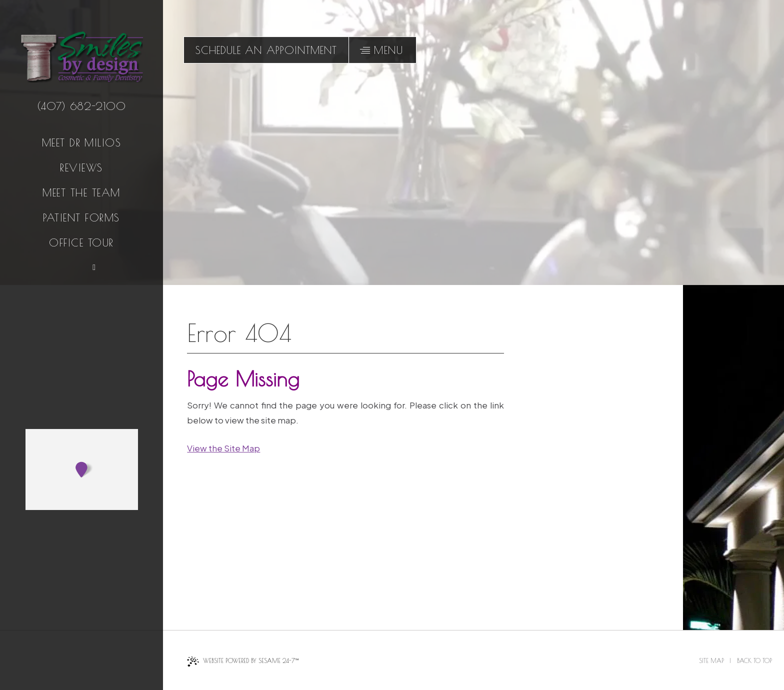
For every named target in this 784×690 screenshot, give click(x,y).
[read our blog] (93, 267)
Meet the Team (81, 192)
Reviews (81, 167)
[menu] (382, 50)
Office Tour (81, 242)
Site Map (711, 660)
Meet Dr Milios (82, 142)
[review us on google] (70, 267)
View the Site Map (223, 448)
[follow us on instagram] (117, 267)
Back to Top (754, 660)
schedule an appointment (266, 50)
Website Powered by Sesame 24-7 (243, 661)
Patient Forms (81, 217)
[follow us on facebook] (47, 267)
